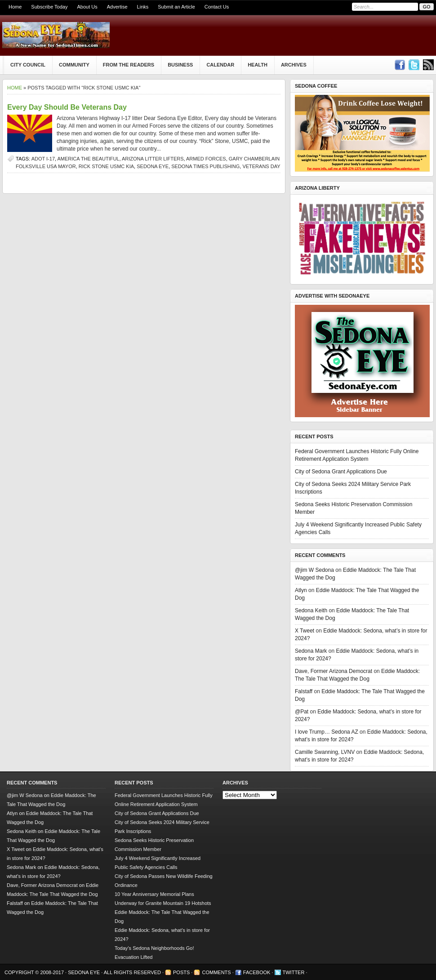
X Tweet (305, 631)
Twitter (294, 972)
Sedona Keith (311, 610)
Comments (216, 972)
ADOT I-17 (43, 159)
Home (15, 7)
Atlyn (301, 590)
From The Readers (129, 65)
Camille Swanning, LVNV (325, 752)
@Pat (302, 712)
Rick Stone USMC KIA (106, 166)
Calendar (220, 65)
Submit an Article (176, 7)
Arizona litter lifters (153, 159)
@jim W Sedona (314, 570)
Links (143, 7)
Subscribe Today (49, 7)
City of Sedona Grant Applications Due (341, 472)
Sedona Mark (311, 651)
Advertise (117, 7)
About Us (87, 7)
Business (180, 65)
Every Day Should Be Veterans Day (67, 107)
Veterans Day (261, 166)
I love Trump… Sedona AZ (327, 732)
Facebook (257, 972)
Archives (294, 65)
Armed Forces (206, 159)
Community (74, 65)
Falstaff (304, 691)
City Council (28, 65)
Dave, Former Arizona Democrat (334, 671)
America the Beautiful (89, 159)
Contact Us (217, 7)
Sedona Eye (153, 166)
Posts (181, 972)
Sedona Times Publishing (205, 166)
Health (258, 65)
